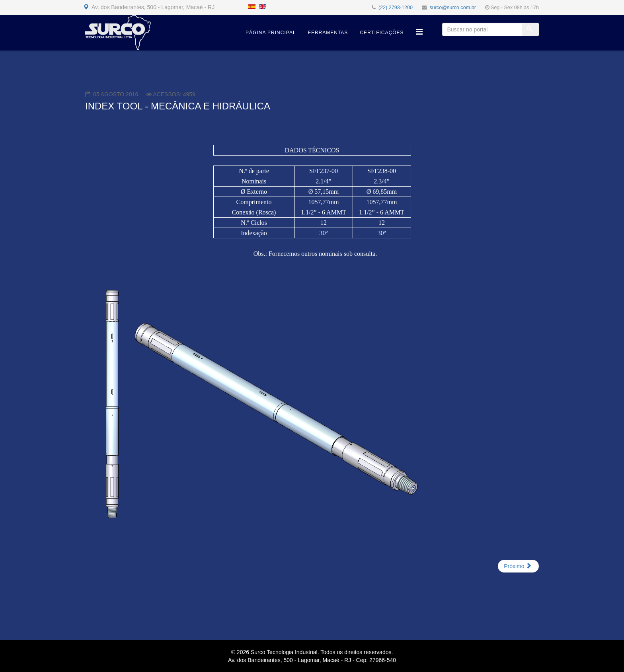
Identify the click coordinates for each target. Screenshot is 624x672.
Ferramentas (328, 33)
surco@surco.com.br (453, 8)
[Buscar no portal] (482, 29)
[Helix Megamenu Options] (419, 32)
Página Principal (271, 33)
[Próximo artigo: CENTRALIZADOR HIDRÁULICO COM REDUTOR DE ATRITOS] (518, 566)
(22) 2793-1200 (396, 8)
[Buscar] (530, 29)
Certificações (382, 33)
